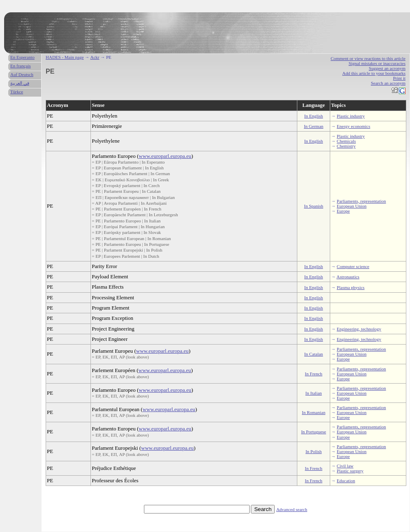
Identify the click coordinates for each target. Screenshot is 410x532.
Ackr (95, 57)
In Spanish (314, 206)
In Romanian (314, 412)
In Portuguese (314, 432)
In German (314, 126)
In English (314, 116)
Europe (343, 211)
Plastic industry (351, 116)
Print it (399, 78)
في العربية (20, 83)
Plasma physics (351, 287)
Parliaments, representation (361, 201)
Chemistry (346, 146)
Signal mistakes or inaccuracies (377, 63)
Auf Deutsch (22, 74)
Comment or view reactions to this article (368, 58)
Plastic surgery (350, 471)
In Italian (314, 393)
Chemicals (346, 141)
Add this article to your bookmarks (374, 73)
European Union (352, 206)
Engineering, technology (359, 329)
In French (313, 374)
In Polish (314, 451)
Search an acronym (388, 83)
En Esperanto (22, 57)
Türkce (17, 92)
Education (346, 481)
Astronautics (348, 277)
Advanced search (292, 509)
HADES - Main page (65, 57)
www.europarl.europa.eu (165, 156)
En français (21, 66)
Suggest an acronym (387, 68)
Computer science (353, 266)
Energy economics (353, 126)
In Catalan (314, 354)
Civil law (345, 466)
